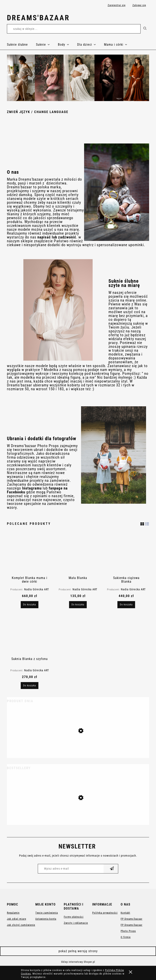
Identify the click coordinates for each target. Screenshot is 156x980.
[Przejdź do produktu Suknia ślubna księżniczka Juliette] (78, 747)
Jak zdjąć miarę (17, 919)
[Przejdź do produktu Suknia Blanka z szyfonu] (30, 635)
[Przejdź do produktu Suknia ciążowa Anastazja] (78, 814)
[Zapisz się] (112, 869)
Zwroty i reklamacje (76, 923)
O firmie (126, 937)
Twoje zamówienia (47, 913)
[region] (78, 78)
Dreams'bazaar (38, 18)
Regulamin (13, 913)
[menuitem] (21, 45)
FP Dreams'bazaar (132, 919)
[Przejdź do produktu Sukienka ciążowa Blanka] (126, 554)
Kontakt (125, 913)
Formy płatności (74, 917)
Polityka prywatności (105, 913)
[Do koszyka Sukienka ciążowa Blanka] (126, 605)
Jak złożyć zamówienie (21, 925)
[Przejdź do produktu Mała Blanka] (78, 554)
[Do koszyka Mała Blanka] (78, 605)
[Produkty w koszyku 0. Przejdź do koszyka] (145, 19)
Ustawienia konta (46, 919)
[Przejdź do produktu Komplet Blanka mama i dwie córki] (30, 554)
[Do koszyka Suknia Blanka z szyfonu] (30, 686)
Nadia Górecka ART (37, 589)
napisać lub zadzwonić (57, 237)
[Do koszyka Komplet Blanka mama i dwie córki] (30, 605)
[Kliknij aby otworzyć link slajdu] (78, 78)
